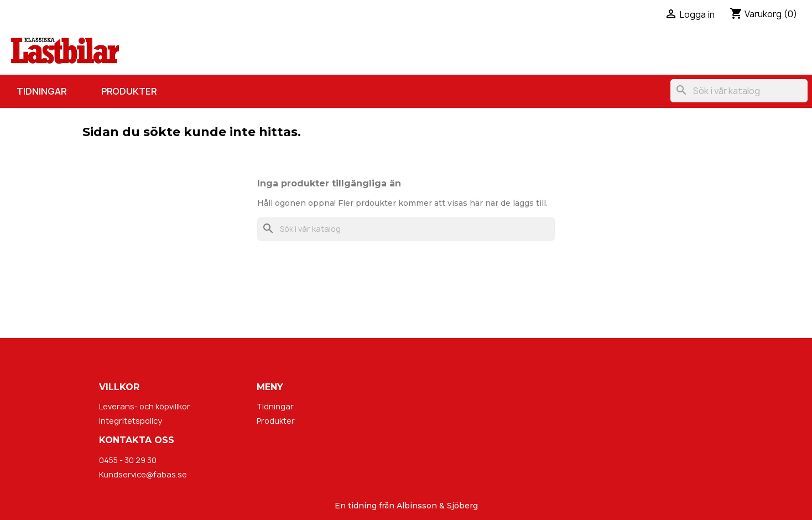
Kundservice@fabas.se (143, 474)
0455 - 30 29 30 (128, 460)
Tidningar (41, 91)
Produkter (129, 91)
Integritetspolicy (131, 421)
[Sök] (739, 91)
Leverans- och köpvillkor (145, 406)
